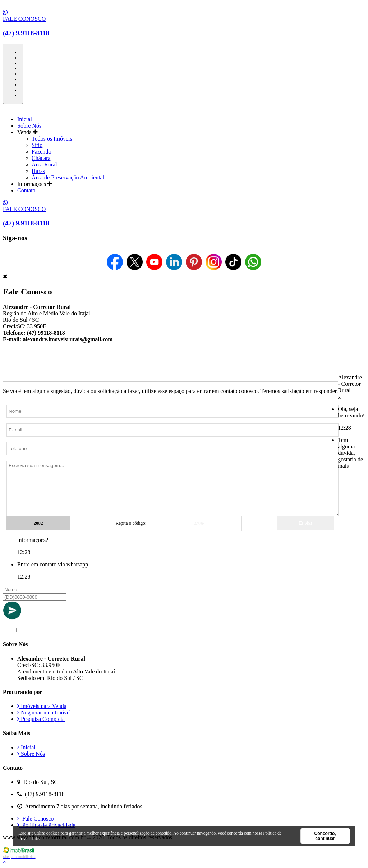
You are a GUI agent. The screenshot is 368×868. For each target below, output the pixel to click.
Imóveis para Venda (42, 706)
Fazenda (41, 152)
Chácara (41, 158)
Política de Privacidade (46, 825)
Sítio (37, 145)
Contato (26, 190)
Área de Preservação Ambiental (68, 177)
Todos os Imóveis (52, 139)
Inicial (25, 119)
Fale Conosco (36, 819)
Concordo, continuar (325, 836)
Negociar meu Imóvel (44, 712)
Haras (38, 171)
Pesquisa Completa (41, 719)
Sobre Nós (29, 126)
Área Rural (44, 165)
